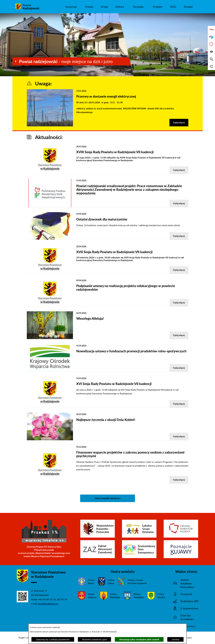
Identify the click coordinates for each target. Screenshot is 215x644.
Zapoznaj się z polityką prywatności (53, 639)
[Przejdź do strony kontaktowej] (211, 66)
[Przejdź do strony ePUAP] (211, 37)
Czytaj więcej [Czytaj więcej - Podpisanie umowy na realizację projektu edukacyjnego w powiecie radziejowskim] (179, 303)
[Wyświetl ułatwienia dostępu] (211, 52)
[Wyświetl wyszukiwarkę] (211, 59)
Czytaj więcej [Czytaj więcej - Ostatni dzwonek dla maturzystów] (179, 236)
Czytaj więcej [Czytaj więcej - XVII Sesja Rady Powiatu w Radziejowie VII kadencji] (179, 270)
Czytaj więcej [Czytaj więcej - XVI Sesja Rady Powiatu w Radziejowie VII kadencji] (179, 404)
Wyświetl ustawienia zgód (95, 639)
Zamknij (175, 639)
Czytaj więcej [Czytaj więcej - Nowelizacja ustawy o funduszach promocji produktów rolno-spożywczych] (179, 368)
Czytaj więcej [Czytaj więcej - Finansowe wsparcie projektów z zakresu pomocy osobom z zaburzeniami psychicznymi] (179, 480)
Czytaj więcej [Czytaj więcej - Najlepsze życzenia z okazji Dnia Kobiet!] (179, 436)
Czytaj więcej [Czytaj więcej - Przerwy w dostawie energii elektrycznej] (179, 123)
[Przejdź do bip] (211, 30)
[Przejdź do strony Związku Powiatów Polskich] (211, 44)
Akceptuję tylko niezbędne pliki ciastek (139, 639)
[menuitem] (71, 7)
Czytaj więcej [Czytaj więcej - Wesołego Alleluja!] (179, 335)
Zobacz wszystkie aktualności (107, 498)
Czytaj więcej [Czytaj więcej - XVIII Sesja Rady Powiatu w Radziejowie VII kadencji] (179, 170)
